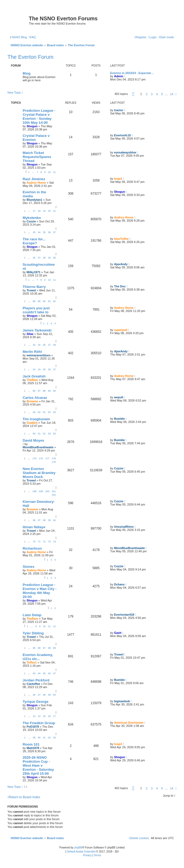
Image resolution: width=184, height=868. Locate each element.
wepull (119, 397)
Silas (30, 334)
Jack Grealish (34, 376)
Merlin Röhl (32, 352)
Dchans (119, 584)
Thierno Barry (34, 287)
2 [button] (147, 94)
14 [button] (172, 94)
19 (44, 211)
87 (39, 391)
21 (54, 211)
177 (47, 458)
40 (54, 520)
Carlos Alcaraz (35, 398)
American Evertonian (129, 723)
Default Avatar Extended (81, 852)
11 (54, 172)
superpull (121, 330)
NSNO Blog (19, 37)
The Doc (120, 286)
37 (54, 232)
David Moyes (33, 440)
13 (34, 716)
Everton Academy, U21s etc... (38, 657)
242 (54, 495)
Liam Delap (32, 615)
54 (54, 434)
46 (49, 673)
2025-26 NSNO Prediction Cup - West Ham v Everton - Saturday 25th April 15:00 (38, 765)
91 (49, 301)
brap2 (118, 179)
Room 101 (31, 744)
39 (49, 520)
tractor (119, 110)
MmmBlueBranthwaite (38, 447)
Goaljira (32, 423)
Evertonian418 (124, 615)
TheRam (32, 380)
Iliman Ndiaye (34, 527)
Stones (29, 567)
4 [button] (157, 94)
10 (49, 172)
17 (34, 211)
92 (54, 301)
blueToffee (121, 239)
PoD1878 (33, 727)
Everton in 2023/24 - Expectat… (132, 73)
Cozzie (31, 221)
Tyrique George (35, 702)
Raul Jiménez (34, 179)
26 (34, 258)
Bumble (119, 419)
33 (34, 232)
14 (39, 716)
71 (39, 542)
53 (54, 412)
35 (44, 232)
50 (39, 412)
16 (49, 716)
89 (39, 301)
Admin (119, 76)
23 (34, 369)
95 (34, 648)
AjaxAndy (121, 264)
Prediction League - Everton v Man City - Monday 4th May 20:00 (40, 591)
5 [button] (162, 94)
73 (49, 542)
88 (34, 301)
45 (44, 673)
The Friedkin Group (39, 723)
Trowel (31, 290)
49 (34, 412)
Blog (27, 73)
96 (39, 648)
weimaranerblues (39, 355)
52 (49, 412)
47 (54, 673)
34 (39, 232)
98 (49, 648)
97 (44, 648)
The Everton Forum (30, 57)
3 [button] (152, 94)
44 (39, 673)
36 (49, 232)
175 (35, 458)
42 (49, 738)
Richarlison (32, 548)
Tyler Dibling (33, 633)
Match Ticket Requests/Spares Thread (37, 157)
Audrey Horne (36, 183)
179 (54, 462)
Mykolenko (32, 218)
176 (41, 458)
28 (44, 258)
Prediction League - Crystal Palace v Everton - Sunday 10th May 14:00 (39, 117)
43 (34, 673)
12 (54, 626)
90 (44, 301)
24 (34, 345)
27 (39, 258)
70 (34, 542)
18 (39, 211)
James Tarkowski (37, 330)
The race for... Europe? (34, 241)
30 (54, 258)
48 (44, 695)
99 (54, 648)
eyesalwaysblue (125, 152)
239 (41, 491)
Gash (118, 633)
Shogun (32, 126)
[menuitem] (32, 37)
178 (54, 458)
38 (44, 520)
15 (44, 716)
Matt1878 (33, 748)
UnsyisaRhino (124, 527)
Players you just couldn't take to (36, 310)
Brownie (32, 401)
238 (35, 491)
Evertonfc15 (123, 135)
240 (47, 491)
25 (39, 345)
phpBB (78, 848)
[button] (133, 94)
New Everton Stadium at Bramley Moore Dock (39, 473)
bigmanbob (122, 701)
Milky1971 (34, 272)
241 (54, 491)
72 (44, 542)
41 (44, 738)
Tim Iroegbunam (36, 419)
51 (44, 412)
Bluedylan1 (35, 200)
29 (49, 258)
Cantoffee (33, 684)
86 (34, 391)
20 (49, 211)
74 (54, 542)
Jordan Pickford (36, 680)
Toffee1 (32, 662)
